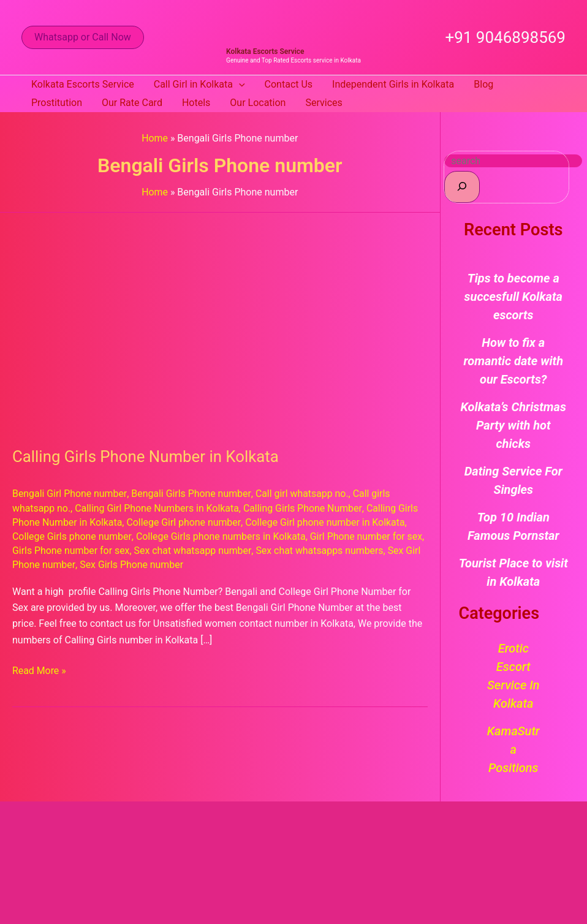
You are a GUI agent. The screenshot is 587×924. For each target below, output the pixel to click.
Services (324, 103)
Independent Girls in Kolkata (393, 84)
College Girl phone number (185, 522)
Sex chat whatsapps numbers (321, 551)
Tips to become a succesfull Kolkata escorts (513, 297)
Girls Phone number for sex (71, 551)
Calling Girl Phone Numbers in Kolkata (158, 508)
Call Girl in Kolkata (199, 85)
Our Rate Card (132, 103)
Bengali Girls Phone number (192, 494)
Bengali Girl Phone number (70, 494)
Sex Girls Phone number (132, 565)
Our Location (258, 103)
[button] (83, 37)
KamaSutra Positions (513, 749)
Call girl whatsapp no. (303, 494)
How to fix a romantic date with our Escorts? (513, 361)
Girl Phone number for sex (369, 536)
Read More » (39, 670)
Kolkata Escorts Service (265, 51)
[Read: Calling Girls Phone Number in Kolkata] (220, 321)
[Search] (462, 187)
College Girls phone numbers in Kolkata (222, 536)
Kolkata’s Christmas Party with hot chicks (513, 425)
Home (155, 138)
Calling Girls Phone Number (305, 508)
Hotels (196, 103)
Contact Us (289, 84)
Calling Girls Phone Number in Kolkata (146, 456)
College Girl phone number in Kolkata (327, 522)
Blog (483, 84)
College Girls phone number (72, 536)
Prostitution (57, 103)
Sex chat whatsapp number (194, 551)
